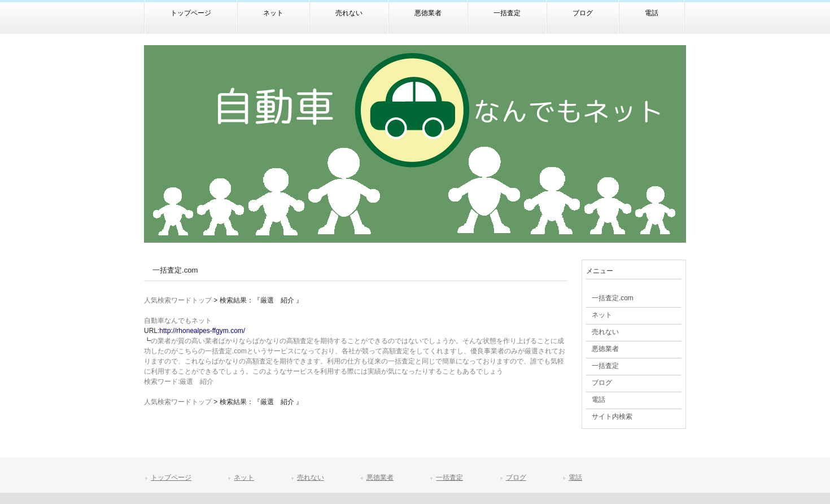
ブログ (516, 477)
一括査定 (449, 477)
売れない (311, 477)
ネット (244, 477)
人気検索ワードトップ (178, 300)
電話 (575, 477)
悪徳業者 (380, 477)
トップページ (171, 477)
